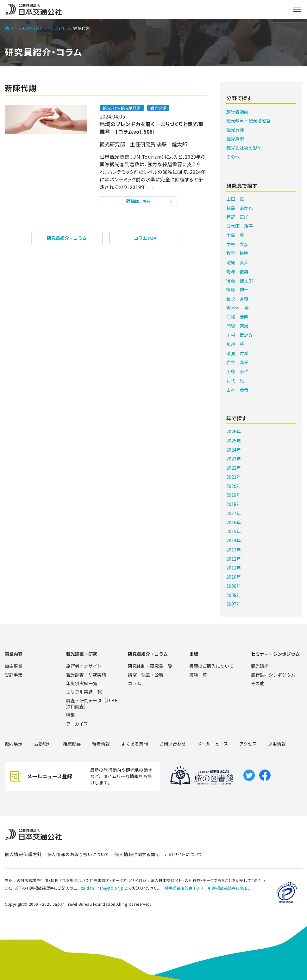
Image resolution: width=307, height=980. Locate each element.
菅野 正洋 (237, 217)
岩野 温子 (237, 362)
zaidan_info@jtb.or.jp (102, 888)
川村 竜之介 (240, 335)
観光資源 (235, 130)
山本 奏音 (237, 390)
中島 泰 (235, 235)
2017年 (234, 513)
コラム (66, 28)
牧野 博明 (237, 253)
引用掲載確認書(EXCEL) (229, 888)
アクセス (248, 744)
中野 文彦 (237, 244)
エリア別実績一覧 (84, 692)
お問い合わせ (172, 744)
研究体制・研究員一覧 (150, 666)
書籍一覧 (198, 675)
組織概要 (72, 744)
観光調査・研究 (82, 654)
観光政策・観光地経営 (248, 120)
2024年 (234, 450)
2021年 (234, 477)
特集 (71, 715)
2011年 (234, 568)
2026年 (234, 431)
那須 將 (235, 344)
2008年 (234, 595)
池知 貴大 (237, 262)
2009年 (234, 586)
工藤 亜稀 (237, 371)
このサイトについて (184, 854)
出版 (194, 654)
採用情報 (277, 744)
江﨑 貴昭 (237, 317)
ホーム (13, 28)
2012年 (234, 559)
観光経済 (235, 139)
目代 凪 (235, 380)
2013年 (234, 550)
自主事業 (14, 666)
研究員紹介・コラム (41, 28)
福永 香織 (237, 299)
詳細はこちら (138, 201)
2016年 (234, 522)
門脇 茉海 (237, 326)
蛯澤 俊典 (237, 271)
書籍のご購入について (211, 666)
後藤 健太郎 (240, 281)
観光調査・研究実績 (86, 675)
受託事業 (14, 675)
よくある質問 (135, 744)
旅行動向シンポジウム (273, 675)
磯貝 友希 (237, 353)
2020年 (234, 486)
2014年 (234, 540)
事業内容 (14, 654)
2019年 (234, 495)
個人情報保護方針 (23, 854)
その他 (233, 157)
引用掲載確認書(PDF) (184, 888)
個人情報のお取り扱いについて (78, 854)
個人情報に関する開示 (137, 854)
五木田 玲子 (240, 226)
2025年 (234, 441)
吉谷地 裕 (237, 308)
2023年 (234, 459)
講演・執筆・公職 (146, 675)
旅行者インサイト (84, 666)
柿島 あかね (240, 208)
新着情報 (101, 744)
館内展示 (14, 744)
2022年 (234, 468)
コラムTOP (145, 238)
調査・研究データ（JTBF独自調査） (92, 703)
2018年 (234, 504)
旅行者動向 (237, 112)
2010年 (234, 577)
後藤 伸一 (237, 289)
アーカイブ (77, 724)
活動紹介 (43, 744)
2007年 (234, 604)
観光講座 (260, 666)
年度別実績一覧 (82, 683)
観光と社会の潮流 (244, 148)
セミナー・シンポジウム (275, 654)
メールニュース (213, 744)
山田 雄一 (237, 199)
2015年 (234, 531)
